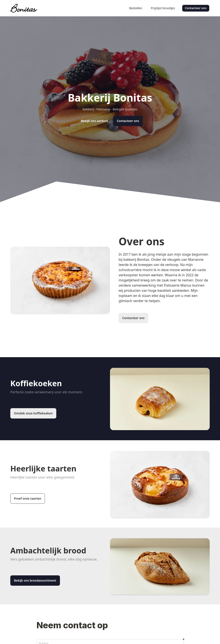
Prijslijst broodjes (163, 8)
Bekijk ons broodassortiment (35, 580)
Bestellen (136, 8)
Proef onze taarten (28, 498)
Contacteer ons (196, 8)
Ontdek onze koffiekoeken (33, 413)
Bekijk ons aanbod (94, 121)
